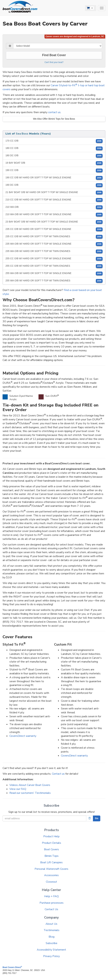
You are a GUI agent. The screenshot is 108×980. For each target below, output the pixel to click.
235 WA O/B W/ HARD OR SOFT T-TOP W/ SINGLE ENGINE (54, 244)
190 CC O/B (54, 170)
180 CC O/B (54, 148)
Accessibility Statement (51, 950)
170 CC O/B (54, 141)
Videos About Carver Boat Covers (30, 785)
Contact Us (51, 909)
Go (97, 818)
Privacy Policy (51, 956)
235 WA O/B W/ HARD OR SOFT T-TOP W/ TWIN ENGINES (54, 251)
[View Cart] (91, 8)
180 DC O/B (54, 156)
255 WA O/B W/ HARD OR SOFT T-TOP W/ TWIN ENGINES (54, 281)
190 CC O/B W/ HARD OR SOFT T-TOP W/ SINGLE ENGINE (54, 178)
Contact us (58, 774)
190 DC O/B (54, 185)
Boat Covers (51, 849)
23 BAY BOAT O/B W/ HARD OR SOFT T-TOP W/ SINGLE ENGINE (54, 222)
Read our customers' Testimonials (30, 793)
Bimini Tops (52, 856)
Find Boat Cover (54, 55)
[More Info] (90, 818)
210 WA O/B (54, 207)
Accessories (51, 875)
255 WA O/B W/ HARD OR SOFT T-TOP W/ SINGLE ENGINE (54, 273)
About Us (51, 924)
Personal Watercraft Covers (51, 869)
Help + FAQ (51, 896)
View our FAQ (18, 789)
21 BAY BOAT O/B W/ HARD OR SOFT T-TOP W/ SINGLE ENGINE (54, 193)
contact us (54, 112)
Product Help (51, 836)
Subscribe (52, 943)
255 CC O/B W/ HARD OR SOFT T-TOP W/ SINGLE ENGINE (54, 259)
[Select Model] (58, 46)
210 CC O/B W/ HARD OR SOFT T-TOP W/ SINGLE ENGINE (54, 200)
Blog (52, 937)
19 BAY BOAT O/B (54, 163)
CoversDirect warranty (23, 736)
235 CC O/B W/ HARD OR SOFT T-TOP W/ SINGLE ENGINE (54, 229)
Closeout (51, 882)
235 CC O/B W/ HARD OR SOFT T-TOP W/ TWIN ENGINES (54, 237)
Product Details (52, 843)
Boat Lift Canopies (51, 862)
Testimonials (52, 930)
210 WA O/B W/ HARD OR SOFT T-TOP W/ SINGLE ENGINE (54, 215)
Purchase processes (52, 903)
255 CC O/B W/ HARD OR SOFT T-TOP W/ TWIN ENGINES (54, 266)
